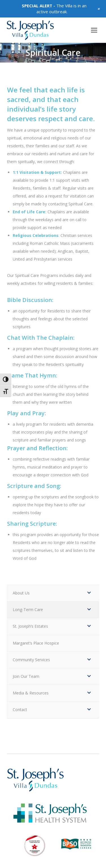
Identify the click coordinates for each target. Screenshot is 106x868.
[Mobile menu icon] (94, 30)
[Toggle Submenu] (89, 593)
